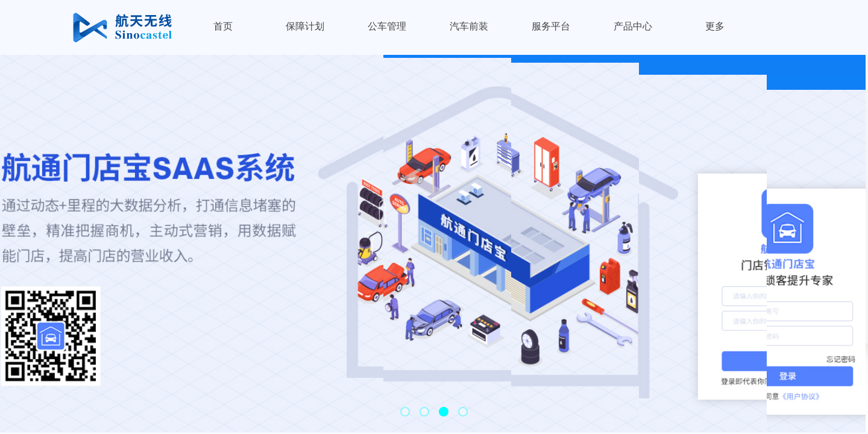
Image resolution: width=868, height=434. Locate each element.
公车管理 (387, 26)
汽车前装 (469, 26)
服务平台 (551, 26)
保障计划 (305, 26)
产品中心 (633, 26)
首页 (223, 26)
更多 (715, 26)
